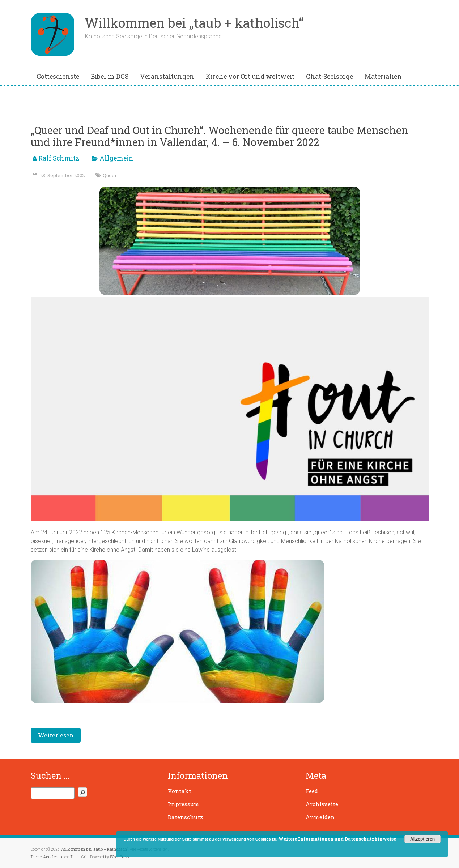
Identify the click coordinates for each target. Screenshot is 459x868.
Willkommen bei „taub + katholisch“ (194, 23)
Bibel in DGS (110, 76)
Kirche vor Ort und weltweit (250, 76)
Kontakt (180, 791)
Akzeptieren (422, 839)
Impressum (184, 804)
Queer (110, 175)
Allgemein (116, 158)
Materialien (383, 76)
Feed (312, 791)
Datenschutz (186, 817)
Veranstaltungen (167, 76)
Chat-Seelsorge (330, 76)
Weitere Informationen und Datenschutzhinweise (337, 839)
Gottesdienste (58, 76)
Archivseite (322, 804)
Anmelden (320, 817)
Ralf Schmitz (59, 158)
